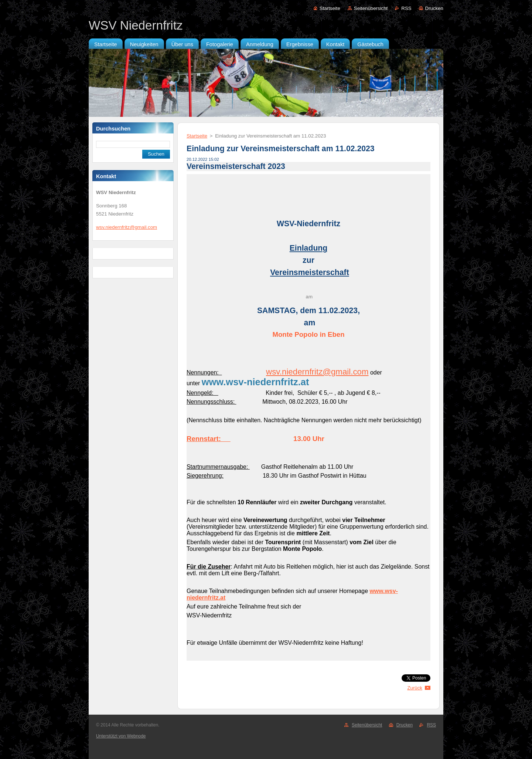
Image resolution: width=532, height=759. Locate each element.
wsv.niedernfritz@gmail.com (317, 372)
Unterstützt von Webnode (121, 736)
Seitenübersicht (371, 8)
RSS (406, 8)
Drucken (434, 8)
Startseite (330, 8)
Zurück (415, 688)
